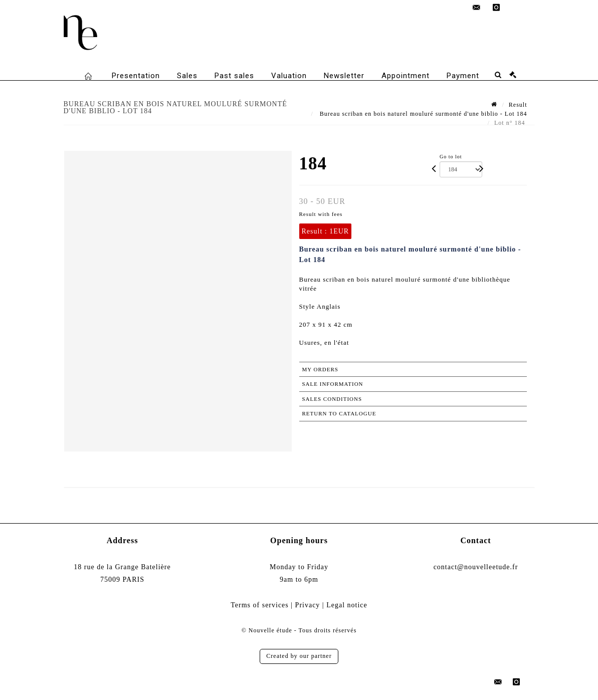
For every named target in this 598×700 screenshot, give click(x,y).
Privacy (308, 605)
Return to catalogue (339, 413)
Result (518, 105)
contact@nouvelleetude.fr (476, 567)
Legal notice (347, 605)
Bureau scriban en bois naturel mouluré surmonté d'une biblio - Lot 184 (423, 114)
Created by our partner (299, 656)
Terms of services (260, 605)
